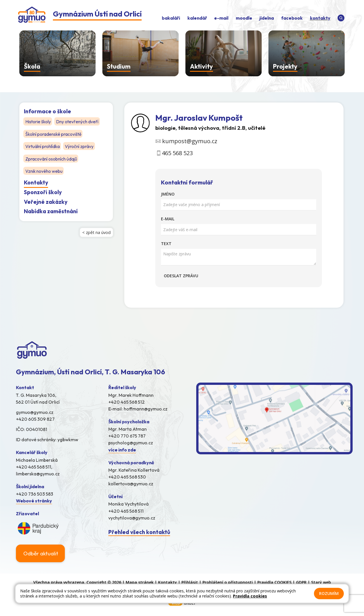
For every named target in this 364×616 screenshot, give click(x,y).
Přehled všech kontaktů (139, 532)
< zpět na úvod (96, 232)
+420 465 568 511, (34, 467)
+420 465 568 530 (127, 477)
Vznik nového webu (44, 171)
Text (166, 244)
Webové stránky (34, 501)
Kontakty (36, 182)
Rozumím (329, 593)
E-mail (168, 219)
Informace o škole (47, 111)
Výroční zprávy (80, 146)
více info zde (122, 450)
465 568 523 (177, 153)
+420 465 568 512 (127, 402)
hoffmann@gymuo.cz (146, 409)
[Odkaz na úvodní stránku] (80, 15)
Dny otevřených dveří (78, 122)
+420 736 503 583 (35, 494)
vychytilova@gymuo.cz (132, 518)
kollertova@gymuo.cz (131, 484)
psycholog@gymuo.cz (131, 443)
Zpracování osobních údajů (51, 159)
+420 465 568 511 (126, 511)
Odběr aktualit (41, 553)
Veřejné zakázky (46, 201)
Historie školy (38, 122)
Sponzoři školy (43, 192)
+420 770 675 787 (127, 436)
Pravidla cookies (250, 596)
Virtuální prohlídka (43, 146)
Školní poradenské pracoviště (54, 134)
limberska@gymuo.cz (38, 474)
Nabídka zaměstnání (51, 211)
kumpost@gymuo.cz (190, 141)
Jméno (168, 194)
